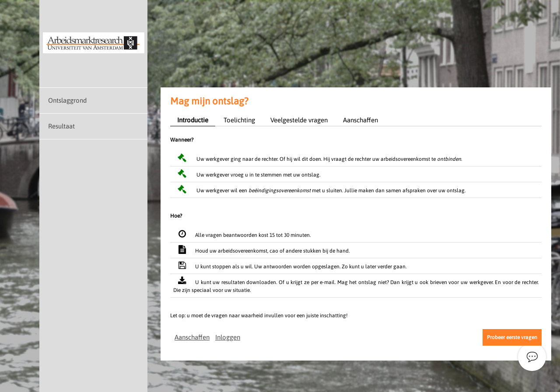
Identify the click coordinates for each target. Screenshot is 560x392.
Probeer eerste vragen (512, 337)
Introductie (193, 120)
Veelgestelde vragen (299, 120)
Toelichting (239, 120)
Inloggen (228, 337)
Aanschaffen (360, 120)
